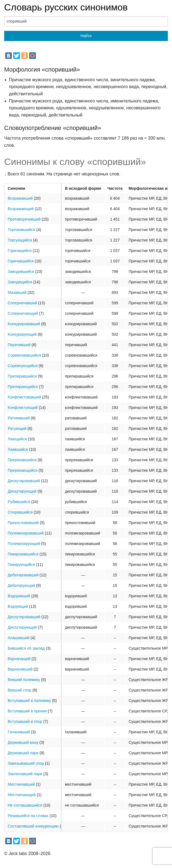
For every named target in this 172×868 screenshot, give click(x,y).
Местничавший (21, 784)
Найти (86, 36)
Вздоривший (19, 596)
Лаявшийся (18, 449)
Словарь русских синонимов (66, 7)
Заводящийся (20, 282)
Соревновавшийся (24, 355)
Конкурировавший (24, 324)
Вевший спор (19, 690)
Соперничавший (22, 303)
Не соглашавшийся (25, 805)
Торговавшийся (22, 230)
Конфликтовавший (24, 397)
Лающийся (17, 439)
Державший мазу (23, 742)
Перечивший (19, 345)
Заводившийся (21, 272)
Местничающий (22, 795)
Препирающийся (23, 387)
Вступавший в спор (25, 721)
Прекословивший (23, 523)
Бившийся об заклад (26, 648)
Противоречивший (24, 219)
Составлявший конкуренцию (33, 826)
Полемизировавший (26, 533)
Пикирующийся (21, 565)
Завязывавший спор (26, 763)
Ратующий (17, 428)
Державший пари (23, 753)
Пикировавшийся (23, 554)
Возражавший (20, 198)
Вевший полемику (24, 680)
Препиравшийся (22, 376)
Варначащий (19, 659)
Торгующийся (20, 240)
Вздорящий (18, 606)
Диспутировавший (24, 617)
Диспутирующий (22, 627)
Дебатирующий (21, 585)
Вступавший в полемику (29, 701)
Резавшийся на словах (28, 816)
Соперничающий (23, 313)
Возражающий (21, 209)
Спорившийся (20, 512)
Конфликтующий (23, 408)
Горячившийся (21, 261)
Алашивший (19, 638)
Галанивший (19, 732)
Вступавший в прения (27, 711)
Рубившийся (19, 502)
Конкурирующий (22, 334)
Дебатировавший (23, 575)
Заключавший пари (25, 774)
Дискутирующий (22, 491)
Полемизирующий (24, 544)
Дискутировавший (24, 481)
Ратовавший (19, 418)
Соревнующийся (23, 366)
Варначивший (20, 669)
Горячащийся (20, 251)
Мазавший (17, 292)
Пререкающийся (23, 470)
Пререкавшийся (22, 460)
